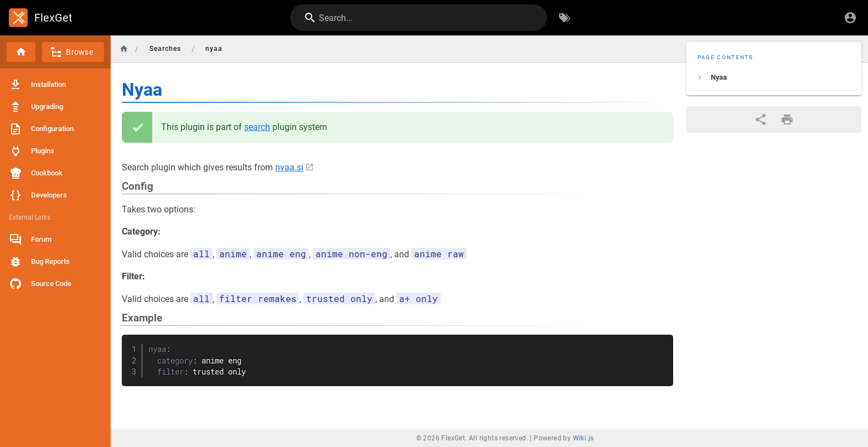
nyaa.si (289, 167)
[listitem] (774, 77)
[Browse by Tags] (565, 18)
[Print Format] (787, 119)
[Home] (21, 52)
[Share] (761, 119)
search (257, 127)
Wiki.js (583, 438)
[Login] (850, 18)
